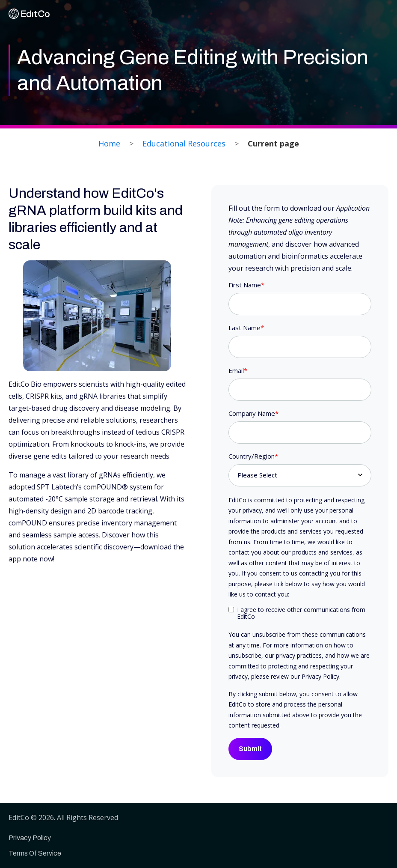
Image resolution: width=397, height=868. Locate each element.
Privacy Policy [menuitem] (30, 838)
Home (109, 143)
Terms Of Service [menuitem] (35, 853)
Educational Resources (184, 143)
